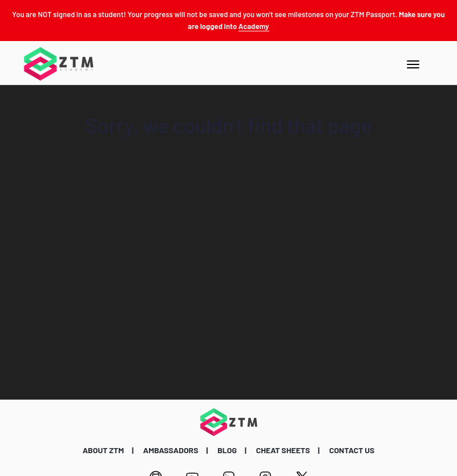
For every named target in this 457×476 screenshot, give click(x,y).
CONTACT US (352, 450)
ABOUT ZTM (104, 450)
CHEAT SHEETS (283, 450)
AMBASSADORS (171, 450)
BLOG (227, 450)
